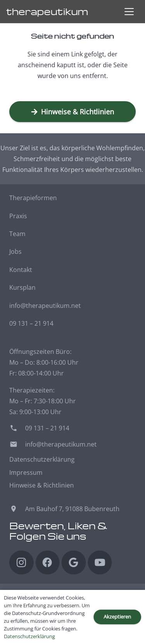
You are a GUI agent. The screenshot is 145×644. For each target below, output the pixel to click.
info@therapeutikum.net (45, 306)
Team (17, 234)
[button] (129, 12)
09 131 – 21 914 (31, 323)
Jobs (15, 251)
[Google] (74, 563)
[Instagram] (21, 563)
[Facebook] (48, 563)
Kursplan (22, 287)
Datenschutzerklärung (42, 459)
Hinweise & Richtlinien (42, 485)
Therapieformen (33, 198)
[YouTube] (100, 563)
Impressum (26, 472)
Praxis (18, 216)
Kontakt (21, 270)
